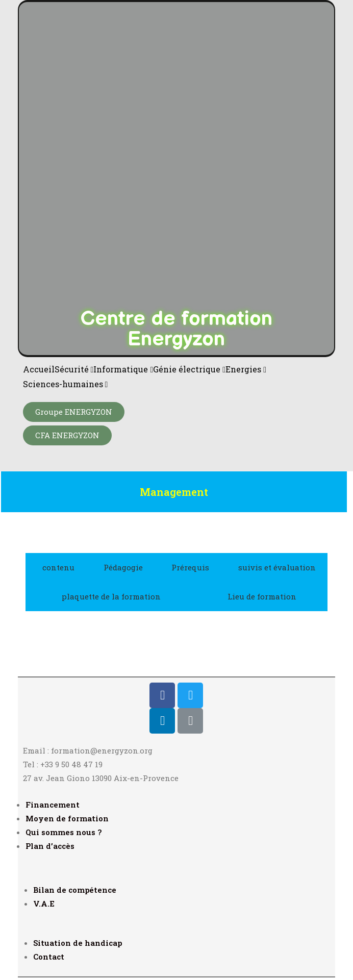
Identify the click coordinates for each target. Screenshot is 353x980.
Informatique (123, 369)
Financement (53, 805)
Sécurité (74, 369)
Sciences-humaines (66, 384)
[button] (74, 412)
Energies (246, 369)
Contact (49, 957)
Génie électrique (189, 369)
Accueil (39, 369)
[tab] (56, 568)
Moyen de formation (67, 818)
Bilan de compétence (75, 890)
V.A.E (44, 903)
